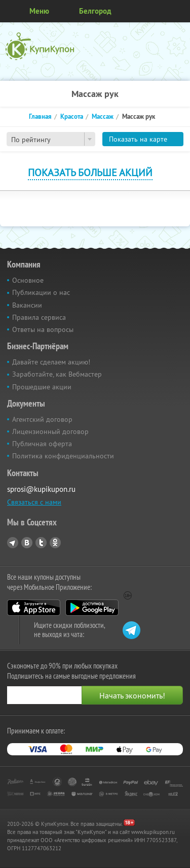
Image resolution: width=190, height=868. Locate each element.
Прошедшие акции (42, 387)
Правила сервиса (39, 317)
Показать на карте (138, 139)
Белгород (95, 11)
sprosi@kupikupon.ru (41, 489)
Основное (28, 280)
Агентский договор (42, 419)
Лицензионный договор (50, 431)
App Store (34, 608)
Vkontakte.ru (27, 543)
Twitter (41, 543)
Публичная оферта (42, 444)
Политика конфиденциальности (63, 456)
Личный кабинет (179, 11)
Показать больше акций (90, 172)
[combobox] (51, 139)
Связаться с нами (34, 502)
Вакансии (27, 305)
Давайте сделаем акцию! (51, 362)
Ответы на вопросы (43, 329)
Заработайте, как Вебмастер (57, 374)
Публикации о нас (41, 292)
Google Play (92, 608)
